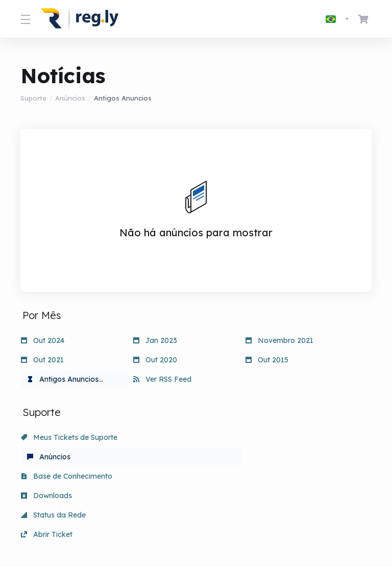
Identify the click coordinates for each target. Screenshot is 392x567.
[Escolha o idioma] (338, 19)
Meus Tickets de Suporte (69, 437)
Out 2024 (43, 340)
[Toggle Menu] (24, 19)
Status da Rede (166, 457)
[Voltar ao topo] (235, 525)
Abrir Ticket (271, 457)
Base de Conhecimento (291, 437)
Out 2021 (42, 360)
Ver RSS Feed (162, 379)
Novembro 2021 (279, 340)
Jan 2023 (155, 340)
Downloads (46, 457)
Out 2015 (267, 360)
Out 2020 (155, 360)
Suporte (33, 98)
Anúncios (70, 98)
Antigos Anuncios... (65, 379)
